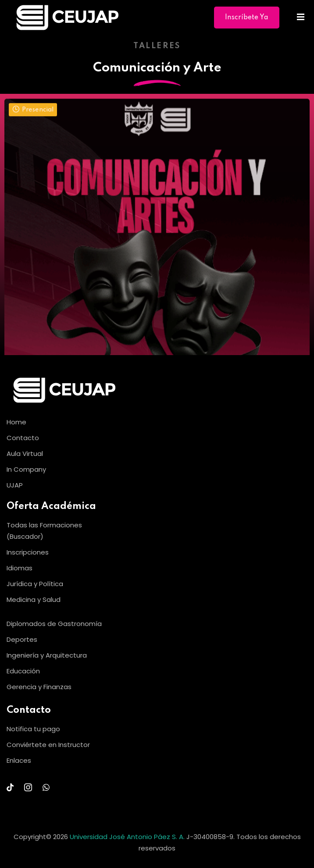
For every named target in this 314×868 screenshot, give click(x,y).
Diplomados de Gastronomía (54, 624)
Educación (23, 671)
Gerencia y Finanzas (39, 687)
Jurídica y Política (35, 584)
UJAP (15, 485)
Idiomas (20, 568)
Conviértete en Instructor (48, 745)
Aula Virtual (25, 454)
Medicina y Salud (34, 599)
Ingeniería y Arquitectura (47, 655)
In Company (26, 469)
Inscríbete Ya (247, 18)
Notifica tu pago (33, 729)
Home (16, 422)
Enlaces (19, 760)
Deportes (22, 639)
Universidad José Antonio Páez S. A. (128, 837)
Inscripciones (28, 552)
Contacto (23, 438)
